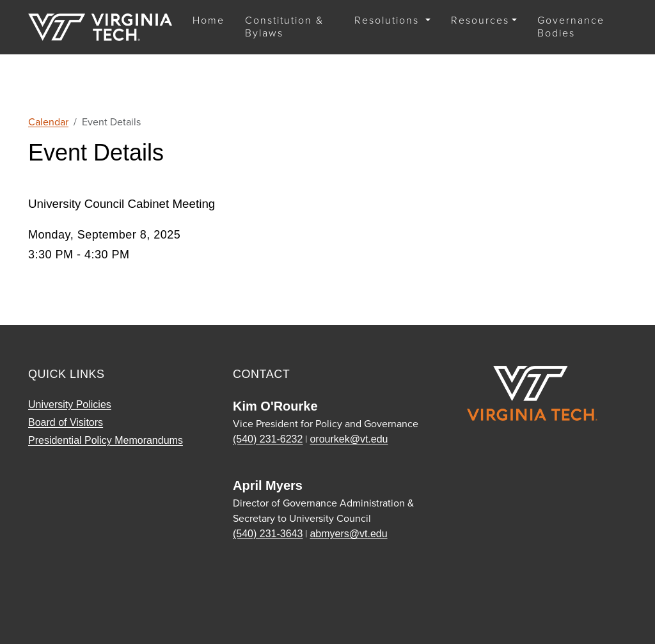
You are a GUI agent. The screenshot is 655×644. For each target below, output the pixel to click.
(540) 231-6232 (268, 439)
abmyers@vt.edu (348, 534)
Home (209, 20)
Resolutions (389, 20)
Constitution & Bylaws (284, 27)
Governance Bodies (571, 27)
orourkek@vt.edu (349, 439)
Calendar (48, 122)
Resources (480, 20)
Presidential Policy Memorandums (106, 440)
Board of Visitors (66, 422)
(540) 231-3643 (268, 534)
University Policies (70, 404)
